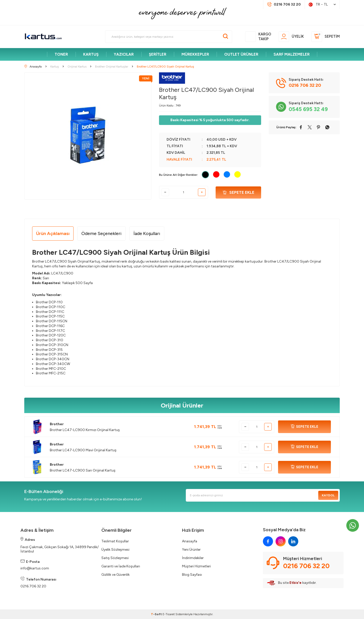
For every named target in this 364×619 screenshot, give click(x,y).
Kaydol (328, 495)
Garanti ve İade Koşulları (121, 566)
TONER (61, 54)
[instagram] (281, 541)
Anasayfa (190, 541)
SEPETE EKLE (304, 427)
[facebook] (268, 541)
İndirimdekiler (193, 558)
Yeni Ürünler (191, 550)
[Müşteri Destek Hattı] (284, 5)
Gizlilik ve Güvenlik (116, 575)
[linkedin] (293, 541)
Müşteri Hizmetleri (196, 566)
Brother (57, 424)
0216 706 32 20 (33, 586)
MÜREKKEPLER (195, 54)
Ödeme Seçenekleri (101, 233)
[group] (88, 136)
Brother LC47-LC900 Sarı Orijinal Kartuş (83, 470)
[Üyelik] (291, 37)
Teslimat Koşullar (115, 541)
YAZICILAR (124, 54)
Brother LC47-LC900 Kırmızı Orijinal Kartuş (85, 430)
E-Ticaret (169, 614)
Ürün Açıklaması (53, 233)
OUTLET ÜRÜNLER (241, 54)
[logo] (43, 37)
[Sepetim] (326, 37)
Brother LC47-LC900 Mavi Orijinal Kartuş (83, 450)
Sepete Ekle (238, 192)
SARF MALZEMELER (292, 54)
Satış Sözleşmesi (115, 558)
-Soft (157, 614)
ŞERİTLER (158, 54)
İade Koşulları (147, 233)
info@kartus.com (35, 568)
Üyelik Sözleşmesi (115, 550)
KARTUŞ (91, 54)
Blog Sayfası (192, 575)
